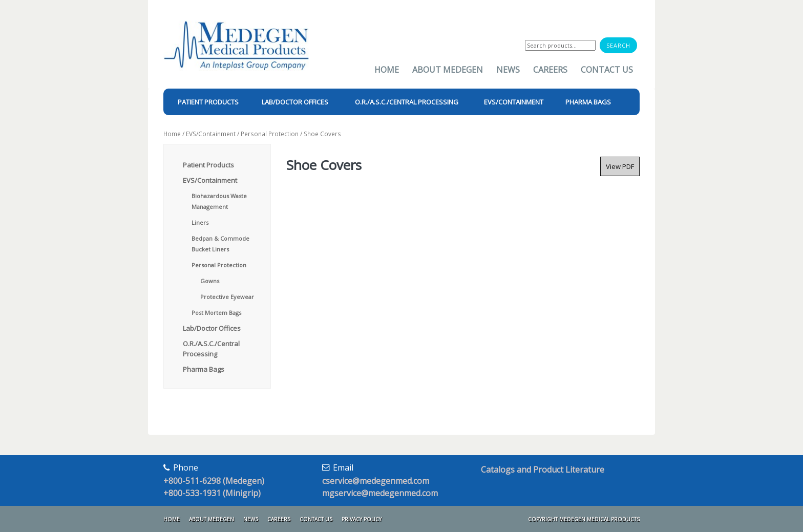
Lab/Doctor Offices (212, 328)
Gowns (210, 281)
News (508, 70)
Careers (550, 70)
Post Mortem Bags (216, 313)
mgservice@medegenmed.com (380, 493)
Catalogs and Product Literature (543, 470)
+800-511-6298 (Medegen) (214, 481)
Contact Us (607, 70)
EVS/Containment (211, 134)
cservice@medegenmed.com (376, 481)
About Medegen (448, 70)
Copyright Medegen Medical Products (584, 519)
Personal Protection (270, 134)
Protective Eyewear (227, 297)
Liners (200, 222)
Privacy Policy (362, 519)
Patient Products (208, 165)
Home (387, 70)
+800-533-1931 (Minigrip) (212, 493)
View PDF (620, 166)
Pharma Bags (204, 369)
